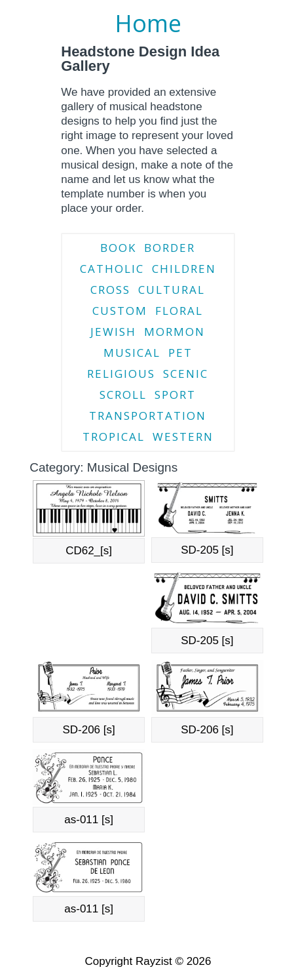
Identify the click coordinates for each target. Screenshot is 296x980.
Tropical (114, 437)
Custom (120, 311)
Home (148, 23)
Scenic (186, 374)
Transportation (148, 416)
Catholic (112, 269)
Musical (132, 353)
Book (118, 248)
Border (170, 248)
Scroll (123, 395)
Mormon (175, 332)
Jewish (113, 332)
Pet (180, 353)
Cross (110, 290)
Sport (175, 395)
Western (183, 437)
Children (184, 269)
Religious (121, 374)
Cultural (172, 290)
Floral (179, 311)
